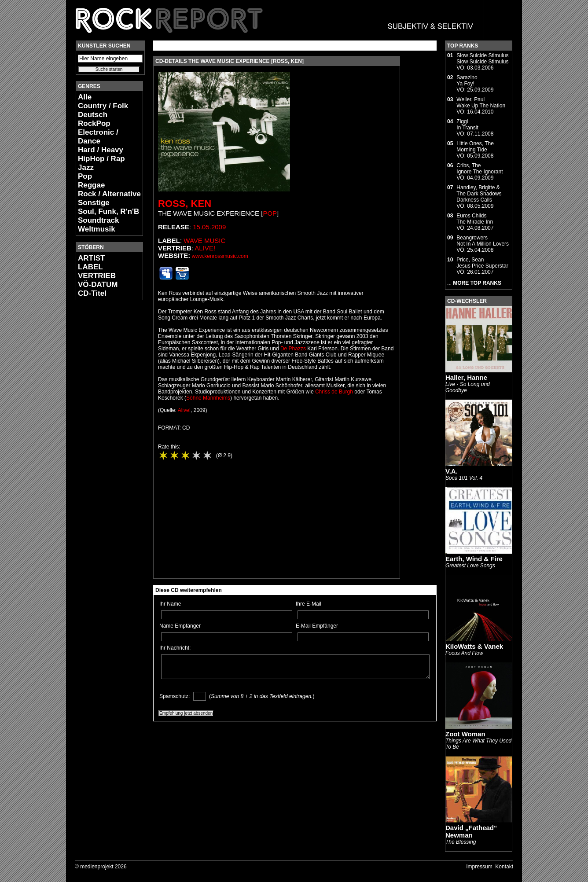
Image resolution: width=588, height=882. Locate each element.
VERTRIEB (97, 276)
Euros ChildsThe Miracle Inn (475, 219)
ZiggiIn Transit (467, 125)
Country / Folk (103, 106)
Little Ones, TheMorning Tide (475, 147)
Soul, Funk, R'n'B (108, 211)
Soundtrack (99, 220)
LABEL (90, 267)
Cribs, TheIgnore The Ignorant (480, 169)
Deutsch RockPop (94, 119)
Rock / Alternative (109, 194)
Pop (85, 176)
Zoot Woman (465, 734)
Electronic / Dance (98, 137)
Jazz (86, 167)
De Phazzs (293, 349)
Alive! (205, 248)
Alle (85, 97)
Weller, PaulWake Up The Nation (481, 103)
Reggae (91, 185)
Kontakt (504, 867)
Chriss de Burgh (334, 392)
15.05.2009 (209, 227)
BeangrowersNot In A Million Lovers (483, 241)
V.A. (452, 471)
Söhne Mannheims (208, 398)
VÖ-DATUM (98, 285)
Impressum (479, 867)
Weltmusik (97, 229)
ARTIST (91, 258)
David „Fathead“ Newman (471, 831)
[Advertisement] (102, 438)
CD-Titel (92, 293)
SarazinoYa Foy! (467, 81)
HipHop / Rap (101, 159)
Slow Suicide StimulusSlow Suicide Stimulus (482, 59)
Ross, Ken (185, 204)
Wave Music (204, 241)
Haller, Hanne (466, 377)
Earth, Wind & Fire (474, 559)
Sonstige (94, 203)
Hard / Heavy (101, 150)
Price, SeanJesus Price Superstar (482, 263)
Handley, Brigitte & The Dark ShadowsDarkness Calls (479, 194)
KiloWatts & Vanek (474, 646)
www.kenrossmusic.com (220, 256)
